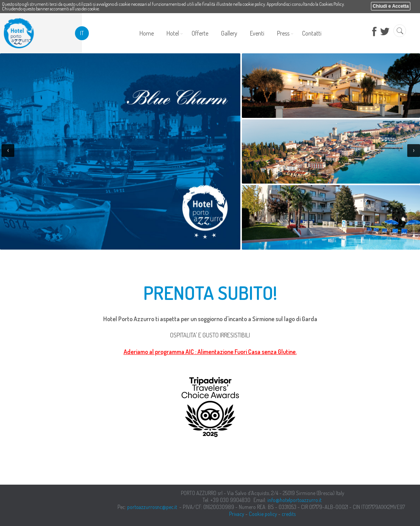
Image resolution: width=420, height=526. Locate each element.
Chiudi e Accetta (391, 6)
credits (289, 514)
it (82, 33)
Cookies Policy (332, 4)
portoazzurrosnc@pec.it (152, 507)
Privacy (237, 514)
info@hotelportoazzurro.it (294, 500)
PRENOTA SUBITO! (210, 293)
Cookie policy (263, 514)
